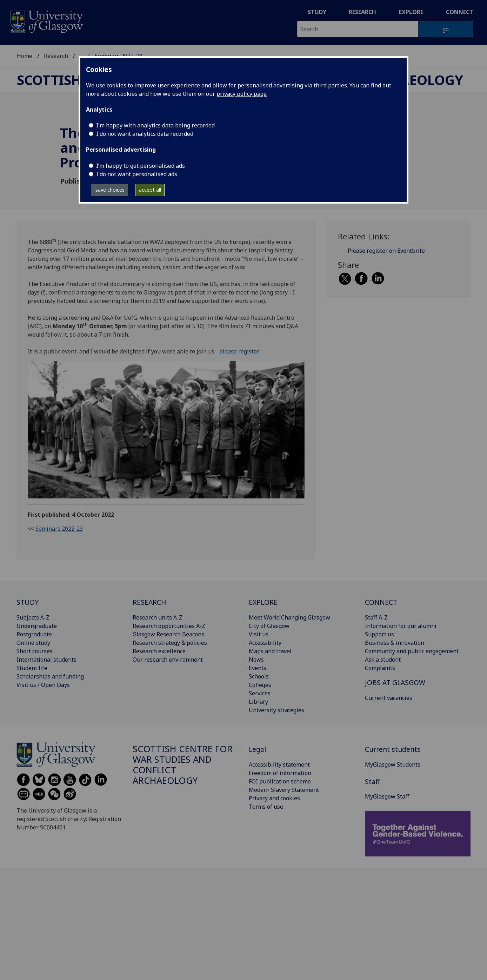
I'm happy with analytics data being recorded (155, 125)
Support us (379, 634)
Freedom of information (280, 773)
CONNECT (381, 602)
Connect (460, 12)
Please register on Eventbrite (386, 251)
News (256, 660)
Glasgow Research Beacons (168, 634)
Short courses (35, 651)
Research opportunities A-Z (169, 626)
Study (317, 12)
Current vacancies (389, 698)
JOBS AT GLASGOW (395, 683)
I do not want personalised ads (137, 174)
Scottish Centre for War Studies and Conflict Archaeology (183, 764)
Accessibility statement (279, 764)
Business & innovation (395, 643)
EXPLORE (263, 602)
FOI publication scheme (280, 781)
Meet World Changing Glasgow (289, 617)
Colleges (260, 685)
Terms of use (266, 807)
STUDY (28, 602)
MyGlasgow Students (393, 764)
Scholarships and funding (50, 676)
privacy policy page (242, 94)
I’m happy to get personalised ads (141, 166)
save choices (110, 190)
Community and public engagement (412, 651)
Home (25, 56)
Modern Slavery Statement (284, 790)
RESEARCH (149, 602)
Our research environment (168, 660)
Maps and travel (270, 651)
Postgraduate (34, 634)
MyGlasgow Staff (387, 796)
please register (239, 351)
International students (46, 660)
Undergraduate (37, 626)
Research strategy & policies (170, 643)
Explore (411, 12)
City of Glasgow (269, 626)
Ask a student (383, 660)
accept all (150, 190)
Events (258, 668)
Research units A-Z (158, 617)
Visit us (259, 634)
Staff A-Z (376, 617)
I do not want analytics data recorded (145, 134)
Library (258, 702)
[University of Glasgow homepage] (46, 21)
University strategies (276, 710)
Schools (259, 676)
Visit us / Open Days (43, 685)
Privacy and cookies (274, 798)
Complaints (380, 668)
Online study (33, 643)
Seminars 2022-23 (59, 529)
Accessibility (265, 643)
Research (362, 12)
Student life (32, 668)
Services (260, 693)
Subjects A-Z (33, 617)
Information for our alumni (401, 626)
